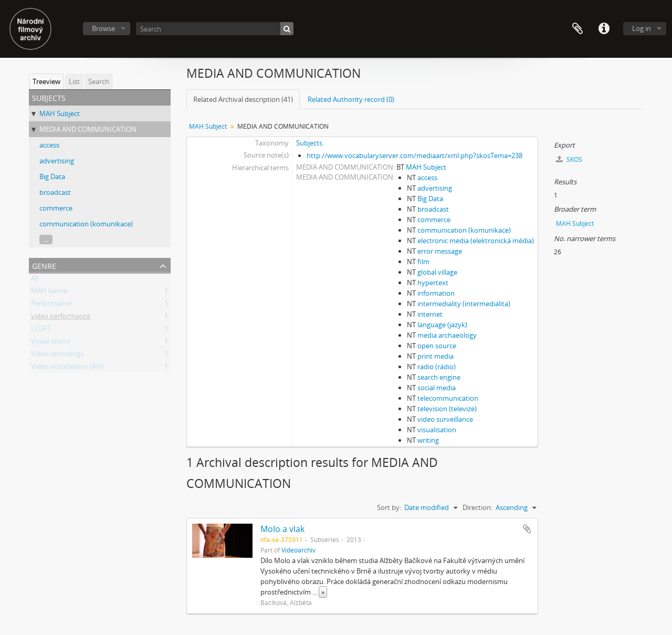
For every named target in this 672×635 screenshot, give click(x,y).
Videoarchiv (298, 550)
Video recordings (57, 356)
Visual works (50, 343)
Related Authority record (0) (351, 99)
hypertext (433, 283)
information (436, 293)
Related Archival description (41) (243, 99)
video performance (61, 318)
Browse (103, 28)
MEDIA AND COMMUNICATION (88, 129)
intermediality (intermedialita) (464, 304)
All (35, 280)
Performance (51, 305)
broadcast (55, 192)
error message (440, 251)
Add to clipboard (527, 529)
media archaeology (447, 335)
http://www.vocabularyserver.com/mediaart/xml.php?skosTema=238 (414, 155)
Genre (44, 265)
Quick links (604, 29)
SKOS (569, 159)
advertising (57, 161)
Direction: (477, 507)
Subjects (309, 143)
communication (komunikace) (86, 224)
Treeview (46, 81)
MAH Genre (49, 293)
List (74, 81)
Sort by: (389, 507)
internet (430, 314)
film (423, 262)
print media (435, 356)
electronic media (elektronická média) (476, 241)
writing (428, 440)
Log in (642, 28)
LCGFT (41, 330)
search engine (439, 377)
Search (99, 81)
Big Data (52, 176)
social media (437, 388)
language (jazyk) (442, 325)
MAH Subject (60, 113)
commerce (56, 208)
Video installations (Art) (67, 368)
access (49, 145)
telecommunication (448, 398)
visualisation (437, 430)
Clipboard (577, 29)
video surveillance (445, 419)
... (46, 240)
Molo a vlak (282, 529)
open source (437, 346)
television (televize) (447, 409)
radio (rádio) (437, 367)
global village (437, 272)
